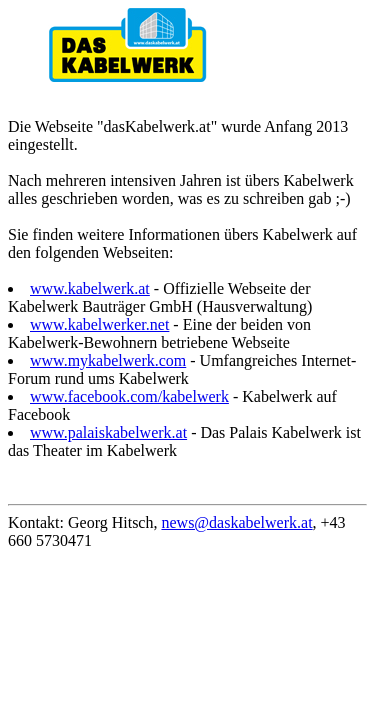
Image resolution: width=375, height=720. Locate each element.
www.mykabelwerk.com (108, 360)
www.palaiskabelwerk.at (108, 432)
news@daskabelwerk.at (236, 522)
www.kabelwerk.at (90, 288)
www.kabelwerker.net (99, 324)
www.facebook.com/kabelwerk (129, 396)
